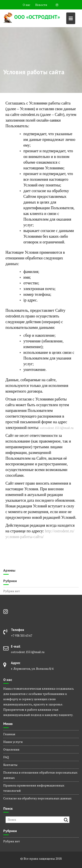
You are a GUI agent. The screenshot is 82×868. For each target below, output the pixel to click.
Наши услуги (13, 742)
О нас (26, 5)
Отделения (11, 749)
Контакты (10, 765)
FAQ (6, 757)
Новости (41, 5)
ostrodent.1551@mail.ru (57, 428)
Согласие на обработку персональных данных (37, 798)
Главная (9, 734)
